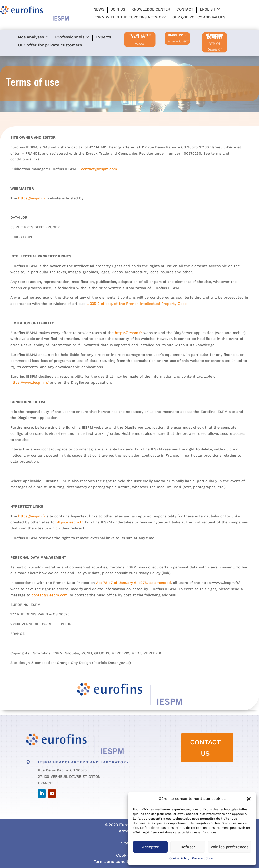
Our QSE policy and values (199, 17)
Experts (103, 37)
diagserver (177, 35)
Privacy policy (202, 858)
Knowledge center (151, 9)
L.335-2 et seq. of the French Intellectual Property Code (137, 303)
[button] (249, 799)
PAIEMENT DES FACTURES (140, 36)
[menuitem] (210, 10)
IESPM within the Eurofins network (130, 17)
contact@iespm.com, (52, 593)
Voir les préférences (230, 847)
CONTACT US (205, 748)
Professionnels (70, 37)
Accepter (150, 847)
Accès (140, 43)
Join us (118, 9)
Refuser (188, 847)
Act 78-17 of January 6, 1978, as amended (133, 583)
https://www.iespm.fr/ (33, 383)
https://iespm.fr (35, 200)
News (99, 9)
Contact (185, 9)
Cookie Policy (179, 858)
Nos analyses (31, 37)
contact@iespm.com (100, 170)
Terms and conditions (114, 861)
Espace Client (177, 41)
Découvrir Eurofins (215, 36)
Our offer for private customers (50, 45)
